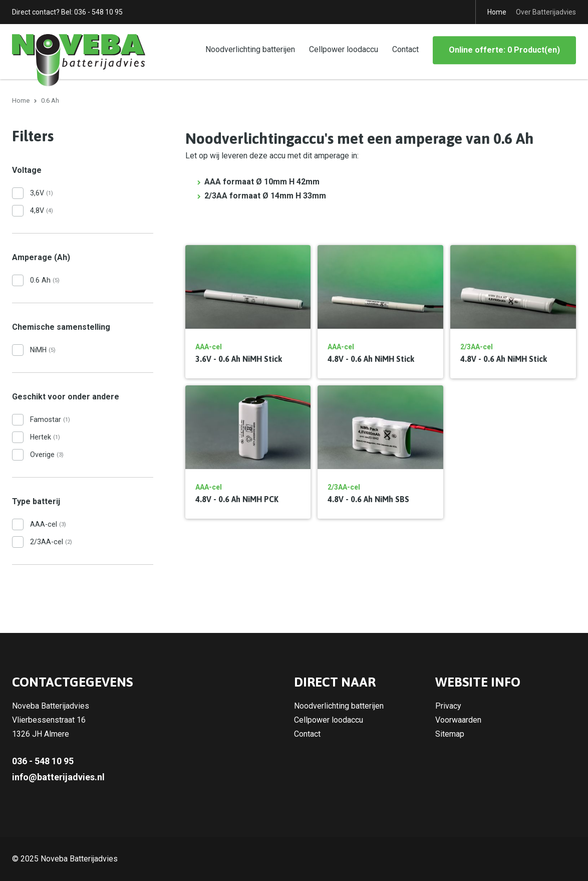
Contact (405, 49)
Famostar (50, 419)
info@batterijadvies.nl (58, 777)
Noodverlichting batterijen (250, 49)
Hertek (45, 437)
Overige (47, 455)
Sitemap (450, 734)
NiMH (43, 350)
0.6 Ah (45, 280)
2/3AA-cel (51, 542)
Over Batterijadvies (546, 12)
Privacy (448, 706)
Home (497, 12)
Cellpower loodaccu (344, 49)
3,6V (42, 193)
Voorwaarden (458, 720)
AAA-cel (48, 524)
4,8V (42, 210)
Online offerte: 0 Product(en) (504, 50)
